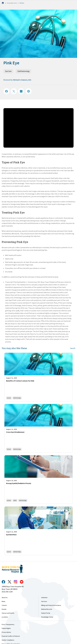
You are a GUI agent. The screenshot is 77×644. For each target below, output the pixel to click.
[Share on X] (14, 91)
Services (44, 601)
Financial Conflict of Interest (11, 636)
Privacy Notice (6, 632)
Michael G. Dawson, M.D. (22, 80)
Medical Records (47, 609)
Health (15, 500)
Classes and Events (8, 613)
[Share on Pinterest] (29, 91)
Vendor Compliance (8, 640)
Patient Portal (46, 613)
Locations (5, 617)
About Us (5, 598)
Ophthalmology (23, 71)
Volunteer (44, 598)
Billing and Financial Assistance (51, 605)
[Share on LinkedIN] (21, 91)
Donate (4, 609)
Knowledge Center (12, 3)
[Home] (3, 3)
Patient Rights (6, 628)
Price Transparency (8, 625)
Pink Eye (22, 3)
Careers (4, 605)
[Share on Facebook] (6, 91)
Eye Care (8, 71)
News (4, 601)
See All (73, 348)
